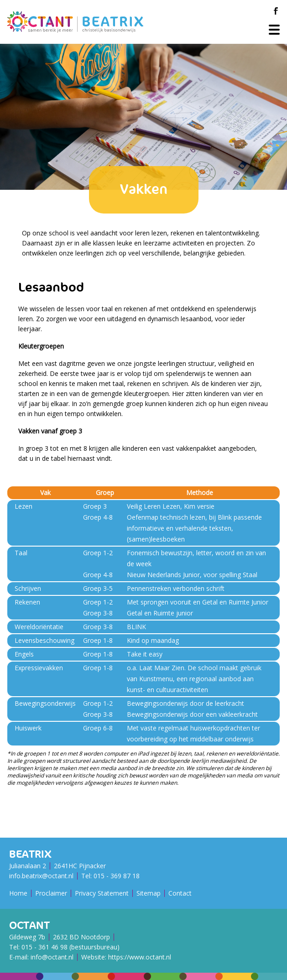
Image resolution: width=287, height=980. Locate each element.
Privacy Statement (102, 893)
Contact (180, 893)
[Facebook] (276, 11)
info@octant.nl (52, 957)
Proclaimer (51, 893)
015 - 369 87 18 (117, 876)
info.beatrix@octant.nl (41, 876)
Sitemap (149, 893)
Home (18, 893)
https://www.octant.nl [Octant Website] (140, 957)
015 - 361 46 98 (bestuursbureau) (70, 947)
